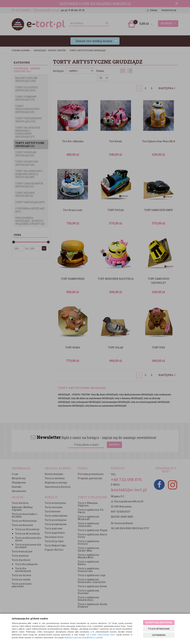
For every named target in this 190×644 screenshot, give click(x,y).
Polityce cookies (95, 637)
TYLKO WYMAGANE (159, 629)
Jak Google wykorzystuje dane (100, 635)
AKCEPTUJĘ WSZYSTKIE (159, 622)
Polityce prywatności (76, 637)
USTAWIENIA (159, 635)
